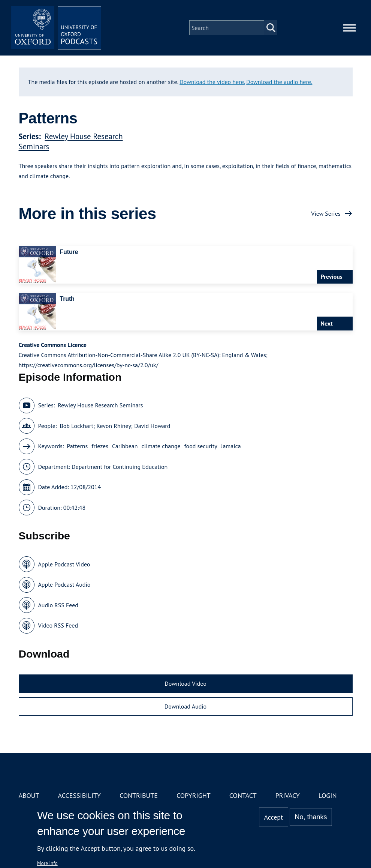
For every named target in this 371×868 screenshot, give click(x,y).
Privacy (288, 795)
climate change (161, 446)
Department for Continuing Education (120, 467)
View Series (326, 213)
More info (47, 863)
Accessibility (79, 795)
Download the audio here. (279, 82)
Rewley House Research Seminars (100, 405)
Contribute (139, 795)
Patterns (77, 446)
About (29, 795)
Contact (243, 795)
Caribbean (125, 446)
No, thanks (311, 817)
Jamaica (231, 446)
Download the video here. (212, 82)
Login (328, 795)
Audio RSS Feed (58, 605)
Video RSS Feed (58, 625)
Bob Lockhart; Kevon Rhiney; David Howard (115, 426)
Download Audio (185, 706)
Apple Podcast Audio (64, 584)
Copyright (194, 795)
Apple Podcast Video (64, 564)
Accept (273, 817)
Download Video (185, 683)
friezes (100, 446)
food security (201, 446)
